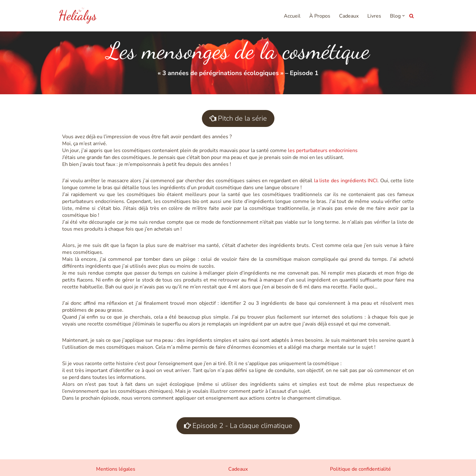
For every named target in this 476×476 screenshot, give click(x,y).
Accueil (292, 16)
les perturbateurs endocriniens (323, 150)
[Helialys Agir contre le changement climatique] (78, 16)
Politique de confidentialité (360, 469)
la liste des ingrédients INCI (346, 181)
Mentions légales (116, 469)
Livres (374, 16)
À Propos (320, 16)
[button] (403, 16)
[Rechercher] (411, 16)
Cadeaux (349, 16)
